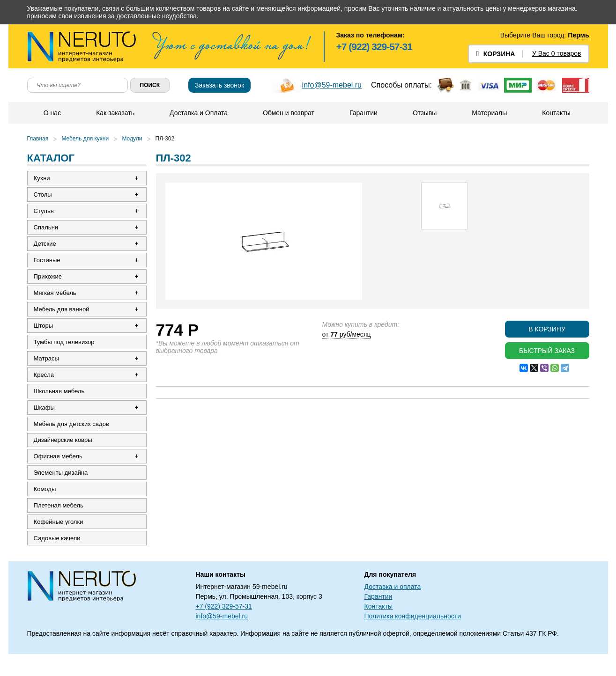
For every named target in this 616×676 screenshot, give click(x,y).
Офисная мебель (59, 473)
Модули (132, 139)
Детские (46, 248)
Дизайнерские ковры (64, 456)
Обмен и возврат (289, 113)
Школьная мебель (60, 404)
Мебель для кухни (85, 139)
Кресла (45, 386)
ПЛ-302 (165, 139)
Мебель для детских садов (72, 438)
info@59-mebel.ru (332, 85)
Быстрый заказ (547, 351)
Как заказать (115, 113)
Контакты (556, 113)
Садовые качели (58, 560)
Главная (38, 139)
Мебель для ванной (63, 317)
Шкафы (45, 421)
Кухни (43, 179)
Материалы (489, 113)
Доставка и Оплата (199, 113)
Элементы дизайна (62, 490)
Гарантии (364, 113)
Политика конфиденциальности (413, 638)
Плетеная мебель (59, 525)
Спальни (47, 231)
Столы (44, 196)
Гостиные (48, 265)
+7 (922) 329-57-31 (374, 47)
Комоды (46, 508)
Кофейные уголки (59, 542)
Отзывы (425, 113)
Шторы (45, 334)
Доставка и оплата (393, 609)
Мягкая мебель (56, 300)
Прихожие (49, 283)
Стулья (45, 213)
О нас (52, 113)
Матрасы (47, 369)
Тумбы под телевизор (65, 352)
